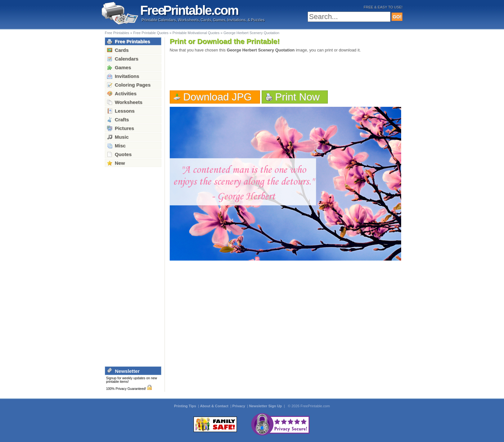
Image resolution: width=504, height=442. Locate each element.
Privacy (239, 406)
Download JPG (218, 97)
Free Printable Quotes (151, 33)
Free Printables (117, 33)
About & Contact (215, 406)
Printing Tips (186, 406)
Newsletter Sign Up (266, 406)
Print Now (297, 97)
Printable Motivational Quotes (196, 33)
